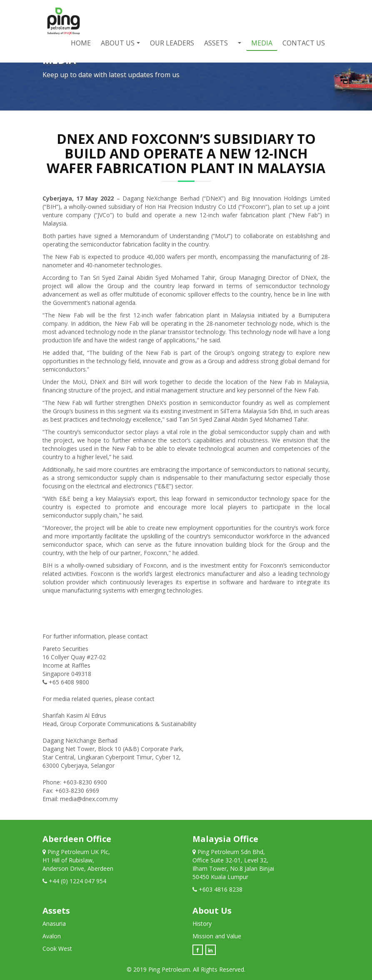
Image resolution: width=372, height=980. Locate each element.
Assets (216, 43)
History (202, 923)
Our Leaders (172, 43)
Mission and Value (217, 936)
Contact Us (304, 43)
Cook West (57, 949)
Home (81, 43)
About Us (118, 43)
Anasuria (54, 923)
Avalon (52, 936)
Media (262, 43)
